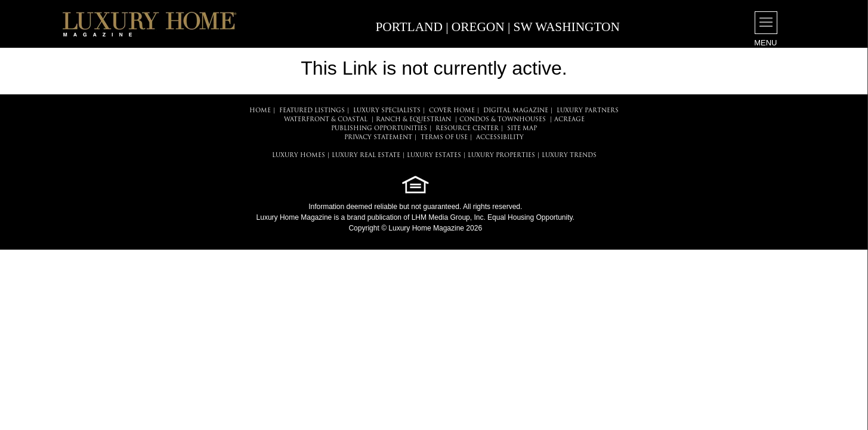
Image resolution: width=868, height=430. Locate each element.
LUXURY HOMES (299, 156)
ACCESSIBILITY (500, 138)
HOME (260, 111)
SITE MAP (522, 129)
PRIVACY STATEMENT (378, 138)
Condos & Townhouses (503, 120)
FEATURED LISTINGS (312, 111)
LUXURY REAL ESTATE (366, 156)
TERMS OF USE (444, 138)
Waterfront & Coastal (326, 120)
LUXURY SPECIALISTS (387, 111)
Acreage (569, 120)
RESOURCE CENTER (467, 129)
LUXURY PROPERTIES (501, 156)
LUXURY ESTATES (434, 156)
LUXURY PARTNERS (588, 111)
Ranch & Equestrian (413, 120)
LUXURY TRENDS (569, 156)
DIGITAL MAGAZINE (516, 111)
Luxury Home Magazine (294, 217)
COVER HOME (452, 111)
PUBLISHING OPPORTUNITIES (379, 129)
